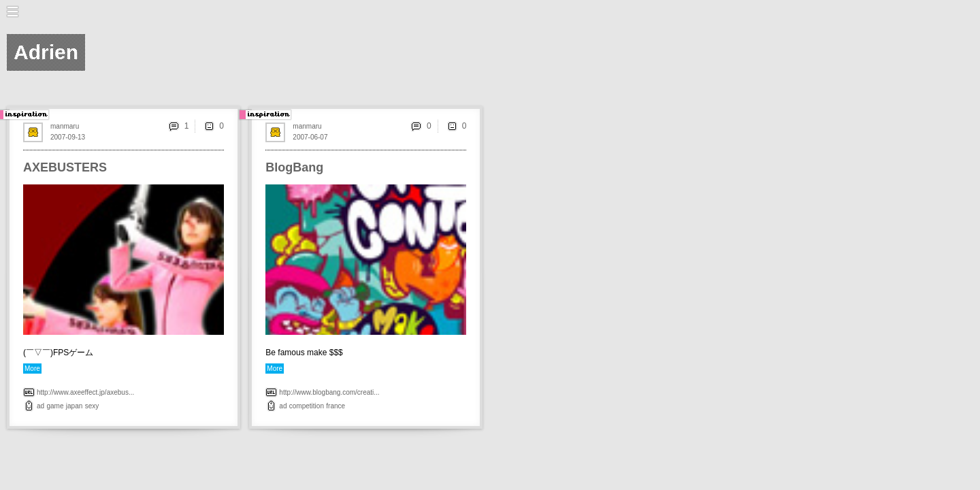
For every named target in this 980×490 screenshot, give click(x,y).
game (55, 406)
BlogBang (294, 167)
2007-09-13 (68, 137)
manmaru (65, 126)
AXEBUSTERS (65, 167)
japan (74, 406)
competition (307, 406)
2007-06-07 (310, 137)
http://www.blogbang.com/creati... (329, 392)
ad (40, 406)
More (32, 369)
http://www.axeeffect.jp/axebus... (85, 392)
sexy (92, 406)
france (336, 406)
